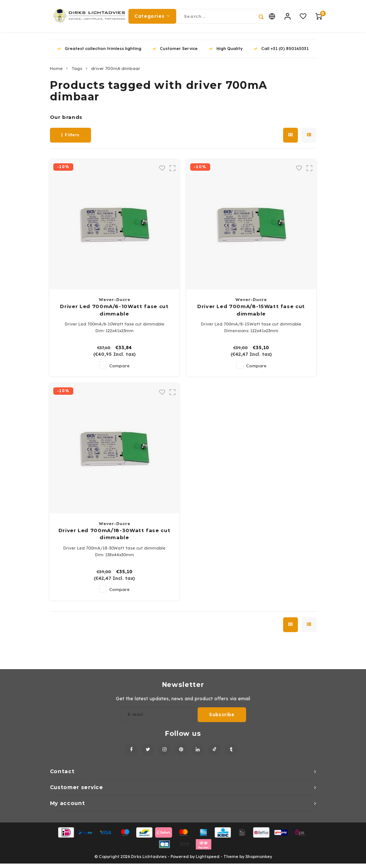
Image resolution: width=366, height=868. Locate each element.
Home (56, 73)
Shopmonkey (259, 861)
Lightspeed (208, 861)
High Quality (226, 53)
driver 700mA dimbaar (116, 73)
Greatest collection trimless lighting (99, 53)
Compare (119, 370)
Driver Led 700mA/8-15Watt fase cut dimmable (251, 315)
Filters (70, 140)
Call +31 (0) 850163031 (281, 53)
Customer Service (175, 53)
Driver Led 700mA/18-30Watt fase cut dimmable (115, 539)
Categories (152, 18)
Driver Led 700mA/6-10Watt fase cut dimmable (114, 315)
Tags (77, 73)
